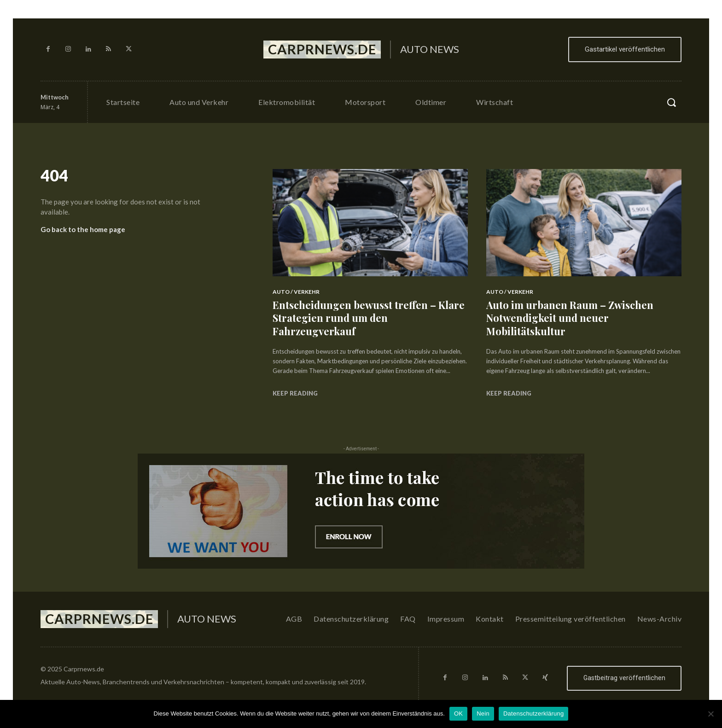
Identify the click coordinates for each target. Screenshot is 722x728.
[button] (671, 102)
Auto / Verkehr (296, 292)
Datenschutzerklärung (533, 713)
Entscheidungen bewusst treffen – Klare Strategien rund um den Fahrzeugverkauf (369, 318)
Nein (483, 713)
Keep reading (295, 393)
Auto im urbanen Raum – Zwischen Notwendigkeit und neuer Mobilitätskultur (570, 318)
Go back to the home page (83, 229)
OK (458, 713)
